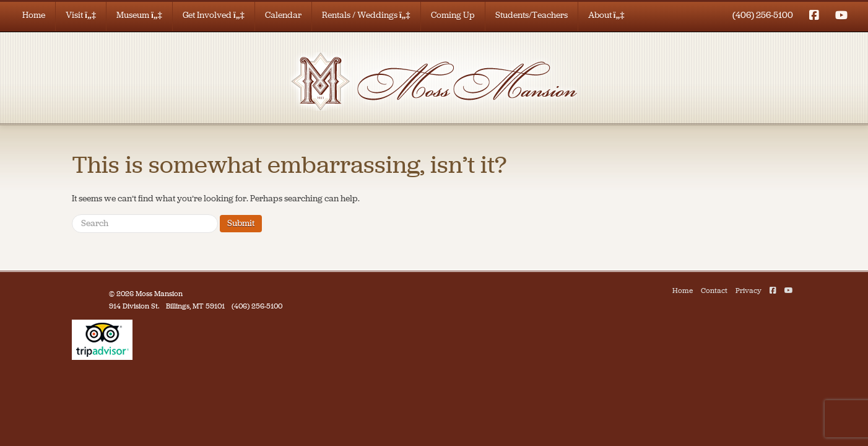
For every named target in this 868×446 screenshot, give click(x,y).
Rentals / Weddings (366, 15)
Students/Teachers (532, 15)
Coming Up (453, 15)
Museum (139, 15)
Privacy (749, 291)
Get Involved (214, 15)
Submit (241, 223)
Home (34, 15)
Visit (81, 15)
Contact (714, 291)
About (606, 15)
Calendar (283, 15)
